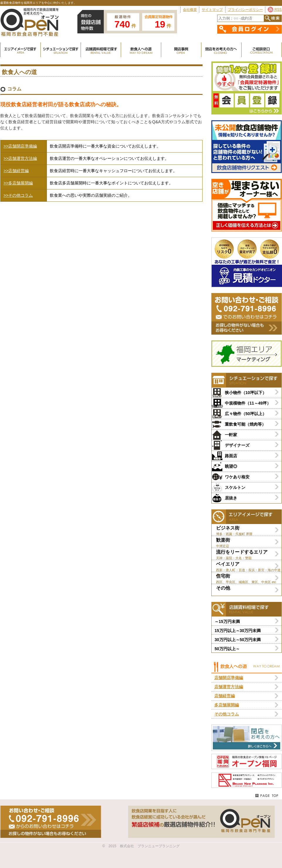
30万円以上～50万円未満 (238, 640)
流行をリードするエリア (249, 555)
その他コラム (227, 714)
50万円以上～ (227, 649)
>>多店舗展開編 (18, 183)
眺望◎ (231, 466)
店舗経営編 (225, 696)
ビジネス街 (249, 531)
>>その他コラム (18, 195)
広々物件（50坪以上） (246, 414)
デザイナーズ (237, 445)
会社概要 (190, 10)
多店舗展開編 (227, 705)
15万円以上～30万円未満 (238, 631)
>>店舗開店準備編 (20, 146)
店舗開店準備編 (229, 678)
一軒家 (231, 435)
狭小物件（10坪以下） (246, 393)
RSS (275, 10)
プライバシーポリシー (245, 10)
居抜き (231, 498)
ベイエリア (249, 567)
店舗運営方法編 (229, 687)
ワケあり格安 (237, 477)
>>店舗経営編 (16, 171)
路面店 (231, 456)
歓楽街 (249, 543)
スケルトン (235, 487)
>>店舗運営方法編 (20, 158)
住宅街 (249, 579)
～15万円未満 (227, 622)
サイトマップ (212, 10)
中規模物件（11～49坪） (248, 403)
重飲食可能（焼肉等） (245, 424)
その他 (223, 588)
